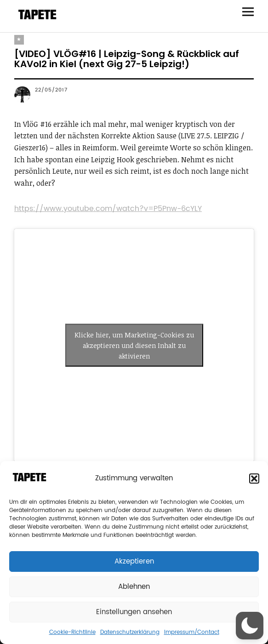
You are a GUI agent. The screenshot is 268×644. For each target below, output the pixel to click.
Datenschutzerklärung (130, 632)
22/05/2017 (51, 90)
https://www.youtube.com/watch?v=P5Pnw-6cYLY (108, 209)
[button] (254, 479)
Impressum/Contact (192, 632)
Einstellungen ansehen (134, 612)
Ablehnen (134, 587)
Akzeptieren (134, 561)
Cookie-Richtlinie (72, 632)
